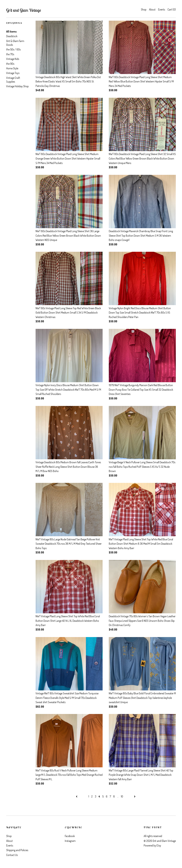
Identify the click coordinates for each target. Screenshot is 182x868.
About (152, 9)
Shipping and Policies (17, 850)
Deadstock (12, 36)
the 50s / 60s (13, 49)
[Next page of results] (135, 796)
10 (122, 796)
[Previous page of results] (77, 796)
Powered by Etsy (152, 845)
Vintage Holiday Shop (17, 86)
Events (162, 9)
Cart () (172, 9)
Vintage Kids (13, 59)
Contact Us (12, 855)
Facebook (70, 836)
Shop (144, 9)
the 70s (10, 54)
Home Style (12, 68)
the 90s (10, 64)
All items (11, 31)
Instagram (70, 841)
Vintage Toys (13, 73)
